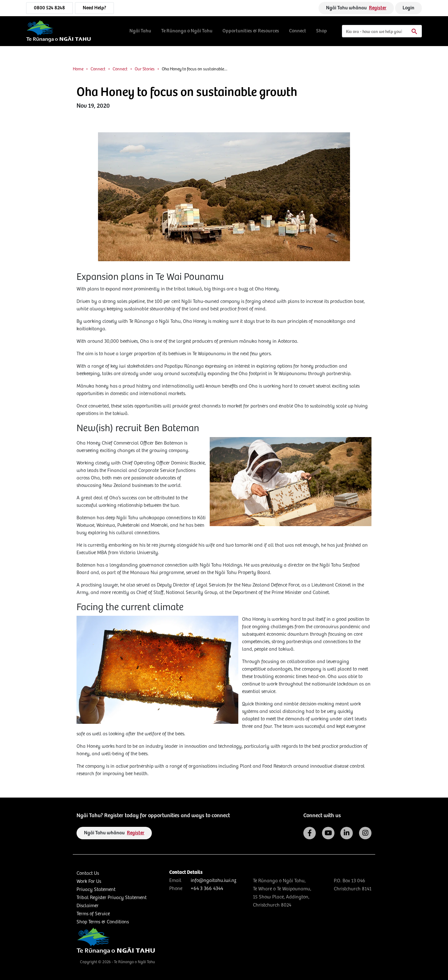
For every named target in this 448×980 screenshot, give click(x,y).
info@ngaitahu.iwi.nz (213, 881)
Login (408, 8)
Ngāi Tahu (140, 31)
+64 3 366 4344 (207, 889)
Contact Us (88, 873)
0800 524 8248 (49, 8)
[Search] (382, 31)
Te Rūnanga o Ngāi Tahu (187, 31)
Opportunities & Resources (251, 31)
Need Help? (94, 8)
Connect (298, 31)
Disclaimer (88, 906)
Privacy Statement (96, 890)
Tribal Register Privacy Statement (112, 898)
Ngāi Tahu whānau (356, 8)
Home (78, 69)
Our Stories (145, 69)
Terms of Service (93, 914)
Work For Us (89, 881)
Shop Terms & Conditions (103, 922)
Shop (322, 31)
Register (378, 8)
